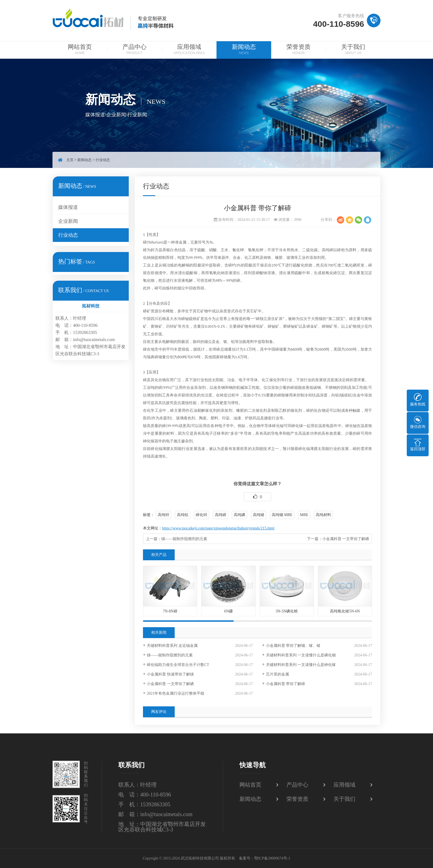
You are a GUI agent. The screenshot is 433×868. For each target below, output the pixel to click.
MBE (304, 515)
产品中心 (134, 50)
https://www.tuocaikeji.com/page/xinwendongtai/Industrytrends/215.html (218, 528)
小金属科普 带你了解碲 (286, 684)
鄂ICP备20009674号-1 (272, 858)
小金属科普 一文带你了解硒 (346, 539)
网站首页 (80, 50)
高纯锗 (259, 515)
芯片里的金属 (277, 674)
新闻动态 (244, 50)
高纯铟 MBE (282, 515)
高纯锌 (163, 515)
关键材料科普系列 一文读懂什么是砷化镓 (301, 665)
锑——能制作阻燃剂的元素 (184, 539)
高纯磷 (239, 515)
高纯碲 (221, 515)
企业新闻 (68, 221)
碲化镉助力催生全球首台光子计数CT (178, 665)
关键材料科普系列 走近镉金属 (172, 646)
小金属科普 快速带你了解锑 (170, 674)
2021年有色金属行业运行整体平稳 (175, 693)
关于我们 (353, 50)
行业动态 (103, 160)
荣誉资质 (299, 50)
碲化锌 (201, 515)
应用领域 (189, 50)
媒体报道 (68, 207)
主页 (70, 160)
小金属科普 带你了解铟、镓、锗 (293, 646)
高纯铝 (183, 515)
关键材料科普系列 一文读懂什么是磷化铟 (301, 655)
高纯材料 (323, 515)
